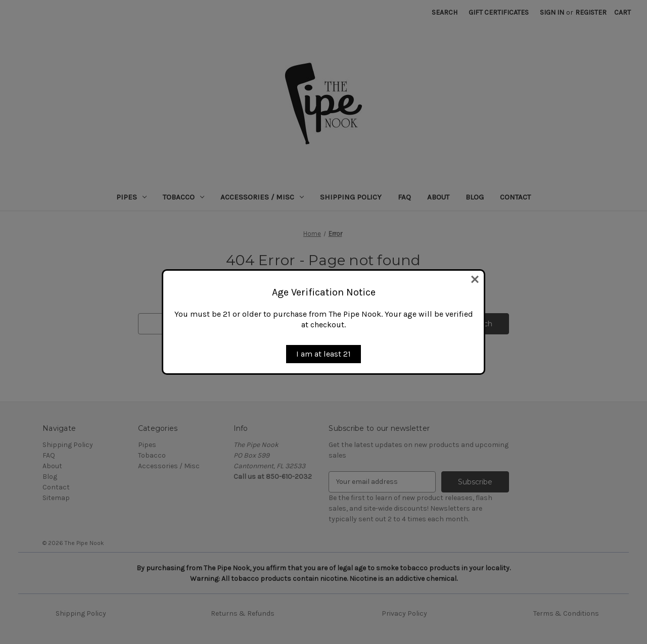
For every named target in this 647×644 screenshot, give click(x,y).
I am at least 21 (323, 354)
